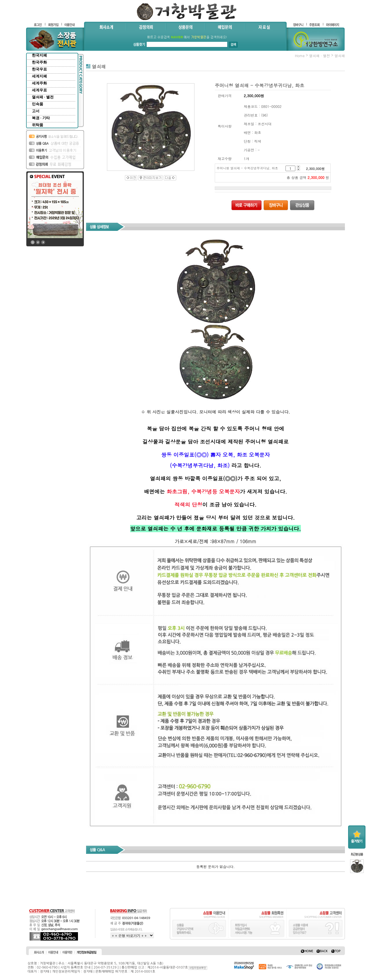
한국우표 (39, 69)
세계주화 (39, 83)
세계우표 (39, 90)
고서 (36, 111)
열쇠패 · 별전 (43, 97)
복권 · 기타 (41, 118)
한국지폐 (39, 55)
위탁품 (38, 125)
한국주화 (39, 62)
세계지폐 (39, 76)
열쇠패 (340, 56)
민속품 (38, 104)
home (300, 56)
